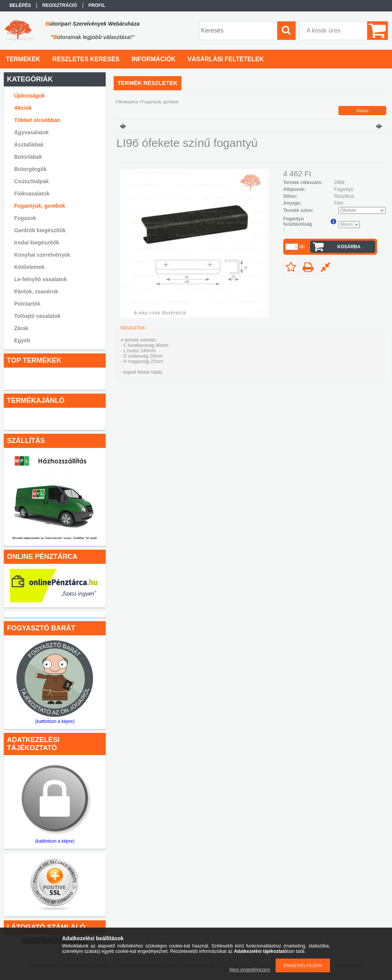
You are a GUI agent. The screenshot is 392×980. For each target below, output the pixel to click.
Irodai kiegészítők (37, 243)
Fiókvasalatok (32, 194)
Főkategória (127, 102)
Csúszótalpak (31, 181)
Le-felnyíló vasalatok (41, 279)
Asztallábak (29, 145)
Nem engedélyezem (250, 970)
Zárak (21, 328)
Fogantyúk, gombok (40, 206)
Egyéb (22, 340)
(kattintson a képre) (55, 721)
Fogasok (25, 218)
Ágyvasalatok (31, 132)
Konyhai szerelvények (42, 255)
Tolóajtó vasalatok (37, 316)
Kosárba (349, 247)
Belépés (20, 5)
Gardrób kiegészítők (40, 230)
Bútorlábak (28, 157)
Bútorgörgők (30, 169)
